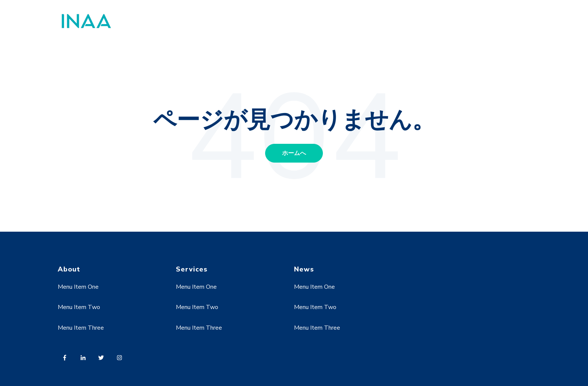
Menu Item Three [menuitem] (81, 328)
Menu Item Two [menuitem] (79, 307)
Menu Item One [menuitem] (78, 287)
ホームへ (294, 153)
